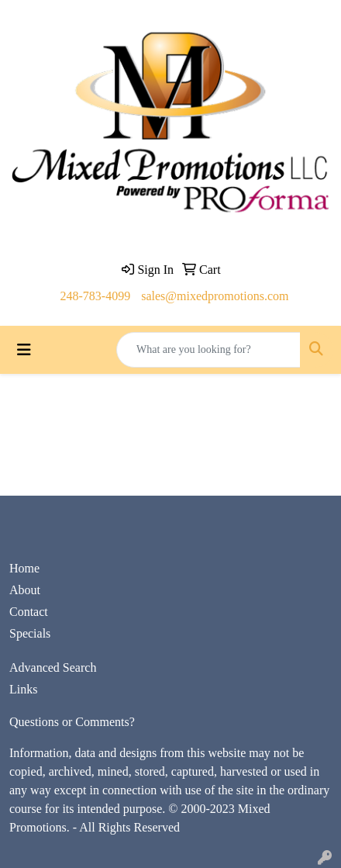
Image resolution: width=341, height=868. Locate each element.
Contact (29, 612)
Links (23, 689)
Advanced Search (53, 667)
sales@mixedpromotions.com (215, 296)
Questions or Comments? (72, 722)
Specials (30, 633)
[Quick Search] (208, 350)
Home (24, 568)
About (25, 590)
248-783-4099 (96, 296)
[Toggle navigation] (24, 350)
